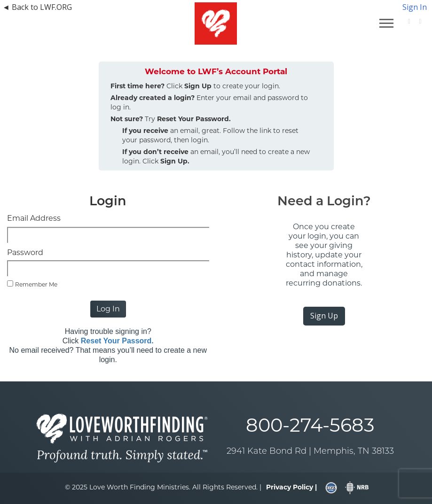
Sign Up (324, 316)
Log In (108, 309)
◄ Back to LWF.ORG (37, 7)
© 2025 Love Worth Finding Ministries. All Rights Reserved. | (163, 487)
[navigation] (73, 7)
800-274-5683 (310, 425)
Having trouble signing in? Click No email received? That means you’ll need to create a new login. (108, 345)
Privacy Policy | (291, 487)
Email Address (34, 218)
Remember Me (36, 284)
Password (25, 252)
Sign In (415, 7)
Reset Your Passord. (117, 341)
